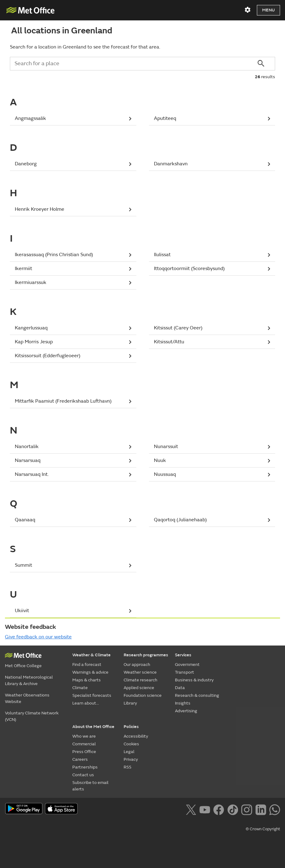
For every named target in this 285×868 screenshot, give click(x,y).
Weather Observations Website (27, 698)
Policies (131, 727)
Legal (129, 752)
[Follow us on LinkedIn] (261, 809)
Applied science (139, 688)
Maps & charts (87, 680)
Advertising (186, 711)
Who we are (84, 736)
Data (180, 688)
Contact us (83, 775)
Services (183, 655)
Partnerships (85, 767)
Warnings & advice (90, 672)
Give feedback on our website (38, 637)
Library (130, 703)
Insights (183, 703)
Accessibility (136, 736)
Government (187, 665)
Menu (268, 10)
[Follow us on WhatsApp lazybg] (275, 809)
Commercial (84, 744)
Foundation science (143, 695)
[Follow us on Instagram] (247, 809)
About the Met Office (93, 727)
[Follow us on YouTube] (205, 809)
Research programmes (146, 655)
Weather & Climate (91, 655)
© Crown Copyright (263, 829)
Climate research (140, 680)
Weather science (140, 672)
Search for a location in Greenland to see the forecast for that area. (85, 47)
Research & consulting (197, 695)
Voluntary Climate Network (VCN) (32, 716)
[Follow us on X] (191, 809)
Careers (80, 759)
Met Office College (23, 666)
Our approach (137, 665)
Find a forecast (87, 665)
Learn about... (86, 703)
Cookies (131, 744)
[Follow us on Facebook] (219, 809)
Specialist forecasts (92, 695)
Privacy (131, 759)
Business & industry (194, 680)
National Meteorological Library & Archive (29, 680)
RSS (128, 767)
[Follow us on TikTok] (233, 809)
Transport (185, 672)
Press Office (84, 752)
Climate (80, 688)
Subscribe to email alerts (90, 786)
